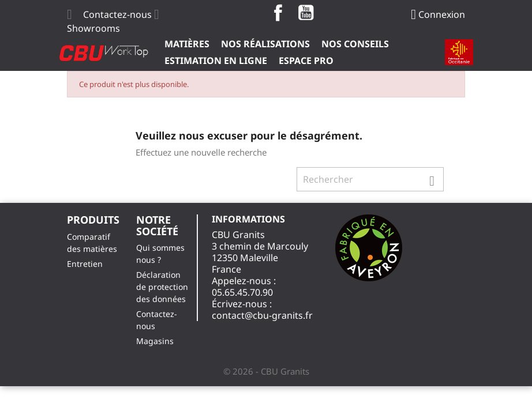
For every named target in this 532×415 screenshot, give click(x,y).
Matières (187, 44)
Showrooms (93, 28)
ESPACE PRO (306, 61)
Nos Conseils (355, 44)
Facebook (278, 13)
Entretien (85, 264)
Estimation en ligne (216, 61)
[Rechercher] (370, 179)
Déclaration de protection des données (162, 287)
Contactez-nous (117, 14)
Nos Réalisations (265, 44)
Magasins (155, 341)
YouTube (306, 13)
